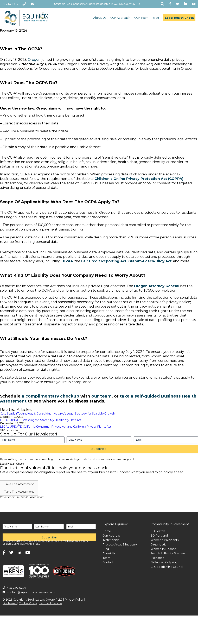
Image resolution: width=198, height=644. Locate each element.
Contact (108, 562)
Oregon (34, 60)
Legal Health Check (179, 18)
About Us (100, 18)
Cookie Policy (28, 603)
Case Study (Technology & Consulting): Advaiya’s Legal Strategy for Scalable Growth (58, 414)
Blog (156, 18)
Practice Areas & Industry (120, 545)
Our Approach (120, 18)
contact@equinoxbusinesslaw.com (29, 592)
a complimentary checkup (50, 396)
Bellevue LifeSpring (164, 562)
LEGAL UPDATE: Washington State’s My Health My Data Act (41, 420)
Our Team (141, 18)
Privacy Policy (74, 600)
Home (107, 531)
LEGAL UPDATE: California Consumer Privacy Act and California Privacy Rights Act (56, 427)
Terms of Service (50, 603)
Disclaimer (10, 603)
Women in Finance (163, 549)
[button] (19, 484)
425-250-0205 (14, 588)
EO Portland (159, 536)
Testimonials (111, 540)
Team (106, 558)
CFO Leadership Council (167, 567)
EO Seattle (158, 531)
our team (101, 396)
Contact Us (10, 4)
